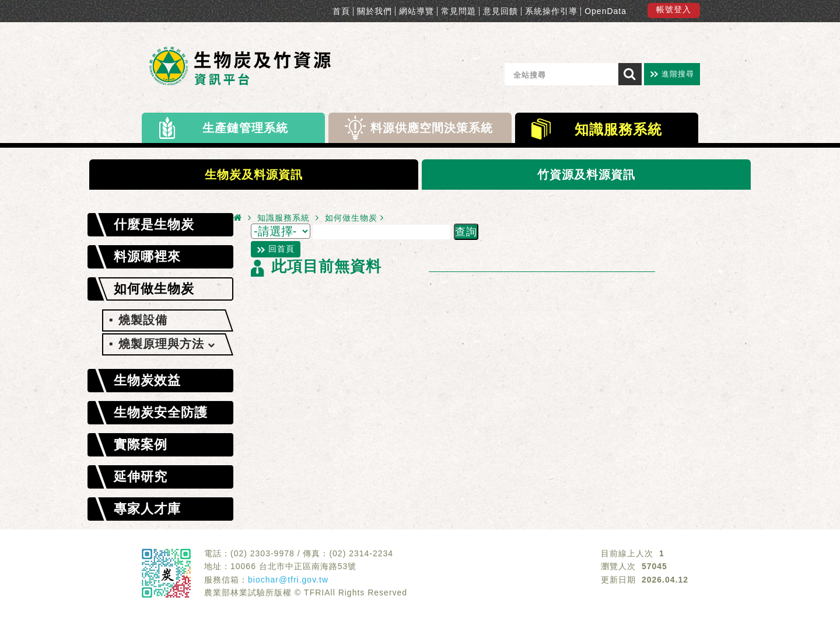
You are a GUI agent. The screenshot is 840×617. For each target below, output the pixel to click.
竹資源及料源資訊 (586, 175)
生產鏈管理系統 (245, 128)
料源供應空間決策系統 (432, 128)
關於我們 (374, 11)
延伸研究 (141, 477)
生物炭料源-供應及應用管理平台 (244, 69)
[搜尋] (630, 74)
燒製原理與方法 (167, 344)
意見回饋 (501, 11)
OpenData (605, 11)
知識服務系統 (618, 129)
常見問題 (459, 11)
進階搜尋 (678, 74)
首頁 (341, 11)
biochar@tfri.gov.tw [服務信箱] (288, 580)
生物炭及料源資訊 (254, 175)
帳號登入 (674, 9)
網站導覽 (416, 11)
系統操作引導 (551, 11)
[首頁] (238, 217)
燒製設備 (143, 320)
